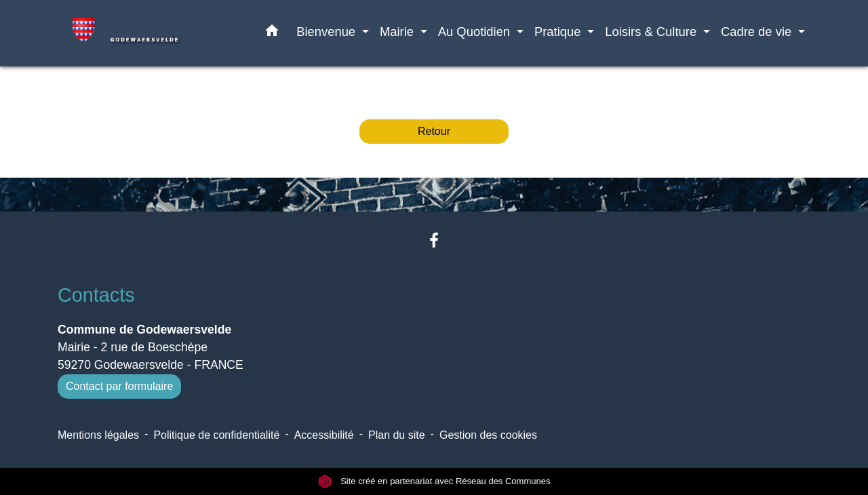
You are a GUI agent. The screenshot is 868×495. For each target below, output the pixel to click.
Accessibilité (324, 435)
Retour (434, 131)
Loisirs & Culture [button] (652, 32)
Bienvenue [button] (328, 32)
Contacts (96, 295)
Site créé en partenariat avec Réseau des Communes (434, 481)
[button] (272, 33)
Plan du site (397, 435)
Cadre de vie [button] (758, 32)
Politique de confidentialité (216, 435)
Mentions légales (98, 435)
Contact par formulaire (119, 386)
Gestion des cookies (488, 435)
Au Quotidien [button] (476, 32)
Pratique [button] (559, 32)
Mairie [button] (398, 32)
